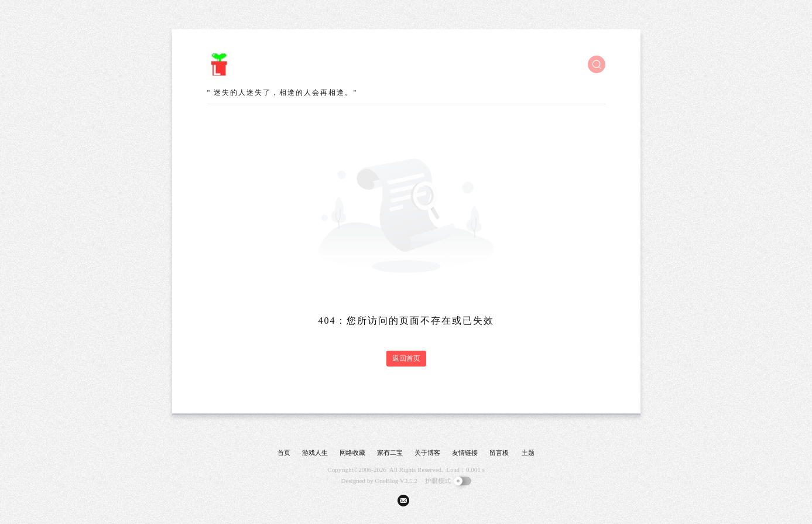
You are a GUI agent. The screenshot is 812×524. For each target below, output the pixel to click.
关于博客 (427, 453)
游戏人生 (315, 453)
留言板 (499, 453)
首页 (284, 453)
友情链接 (465, 453)
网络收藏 (352, 453)
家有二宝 (390, 453)
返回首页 (406, 358)
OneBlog (387, 481)
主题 (528, 453)
